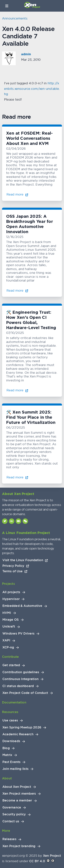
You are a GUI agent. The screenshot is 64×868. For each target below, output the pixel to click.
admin (26, 54)
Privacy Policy (16, 566)
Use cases (10, 720)
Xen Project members (19, 794)
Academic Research (18, 734)
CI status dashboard (18, 686)
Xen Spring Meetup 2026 (22, 727)
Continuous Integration (20, 679)
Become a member (17, 800)
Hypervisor (11, 599)
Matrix (7, 755)
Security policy (14, 814)
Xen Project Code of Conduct (25, 693)
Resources (10, 712)
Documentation (14, 702)
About (7, 778)
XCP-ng (8, 647)
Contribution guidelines (21, 672)
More (6, 831)
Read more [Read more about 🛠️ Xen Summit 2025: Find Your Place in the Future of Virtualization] (17, 477)
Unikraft (9, 626)
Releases (9, 839)
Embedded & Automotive (22, 606)
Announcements (15, 18)
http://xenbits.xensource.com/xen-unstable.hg (32, 89)
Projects (8, 584)
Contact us (11, 821)
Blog (6, 748)
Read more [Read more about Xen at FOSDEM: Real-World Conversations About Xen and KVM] (17, 194)
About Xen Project (17, 787)
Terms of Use (15, 571)
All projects (11, 592)
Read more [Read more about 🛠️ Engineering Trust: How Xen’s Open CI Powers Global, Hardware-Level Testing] (17, 390)
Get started (11, 665)
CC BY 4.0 (37, 861)
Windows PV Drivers (18, 634)
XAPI (6, 640)
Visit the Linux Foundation (25, 560)
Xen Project (52, 856)
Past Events (11, 762)
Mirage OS (11, 620)
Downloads (11, 741)
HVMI (7, 613)
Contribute (10, 657)
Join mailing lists (15, 769)
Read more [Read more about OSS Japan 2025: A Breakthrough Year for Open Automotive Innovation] (17, 291)
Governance (12, 807)
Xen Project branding (19, 846)
